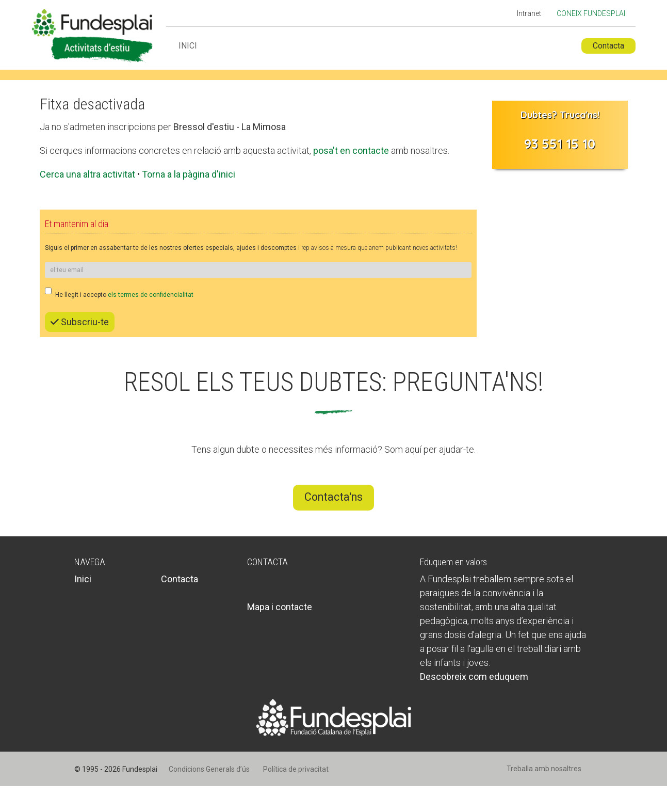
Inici (188, 46)
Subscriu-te (80, 322)
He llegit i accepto (119, 293)
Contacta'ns (333, 497)
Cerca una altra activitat (87, 174)
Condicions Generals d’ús (209, 769)
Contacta (608, 46)
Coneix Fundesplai (591, 13)
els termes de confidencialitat (151, 295)
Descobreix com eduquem (474, 676)
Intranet (529, 14)
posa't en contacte (351, 150)
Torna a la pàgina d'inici (189, 174)
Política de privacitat (296, 769)
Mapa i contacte (280, 607)
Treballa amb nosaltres (544, 769)
